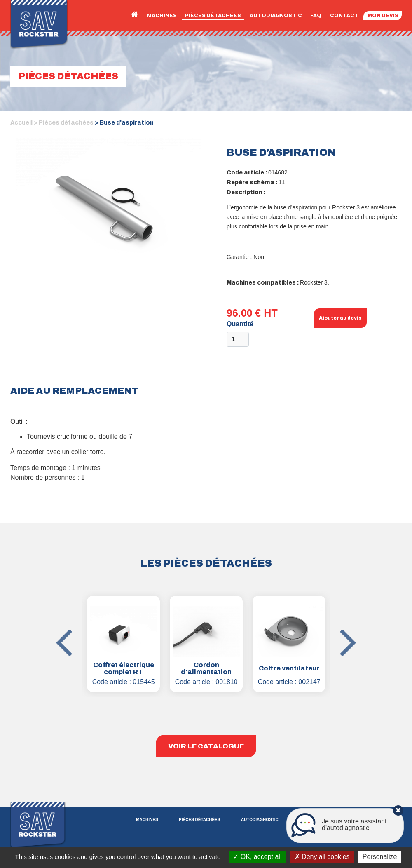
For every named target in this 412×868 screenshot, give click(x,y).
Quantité (240, 324)
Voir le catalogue (206, 746)
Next (336, 617)
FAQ (316, 16)
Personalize (380, 857)
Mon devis (383, 16)
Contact (344, 16)
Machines (162, 16)
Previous (76, 617)
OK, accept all (257, 857)
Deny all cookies (322, 857)
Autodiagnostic (276, 16)
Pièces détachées (213, 16)
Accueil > (24, 123)
